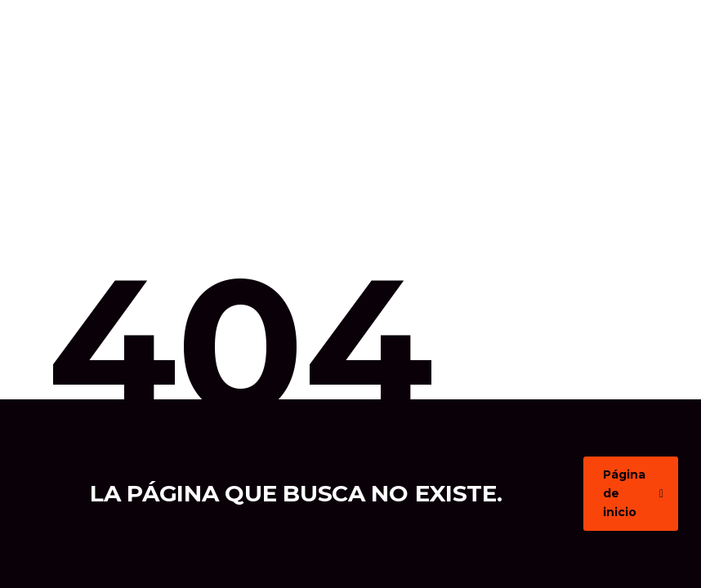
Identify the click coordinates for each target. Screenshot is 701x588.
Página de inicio (633, 493)
